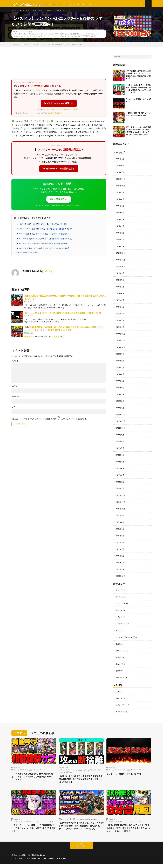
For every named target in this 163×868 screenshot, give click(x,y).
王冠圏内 (86, 41)
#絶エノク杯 (64, 39)
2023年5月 (120, 383)
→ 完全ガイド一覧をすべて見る (26, 258)
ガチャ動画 (126, 768)
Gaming (15, 41)
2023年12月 (120, 336)
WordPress (63, 862)
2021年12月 (120, 496)
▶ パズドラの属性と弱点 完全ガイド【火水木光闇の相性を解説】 (43, 229)
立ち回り (94, 41)
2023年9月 (120, 356)
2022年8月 (120, 443)
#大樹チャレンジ (19, 820)
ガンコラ (134, 768)
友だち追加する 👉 (59, 204)
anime (82, 818)
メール (15, 402)
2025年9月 (120, 197)
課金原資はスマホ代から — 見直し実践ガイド (64, 114)
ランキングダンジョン (68, 13)
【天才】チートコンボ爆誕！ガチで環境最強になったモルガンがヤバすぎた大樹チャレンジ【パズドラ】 (34, 828)
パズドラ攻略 (41, 13)
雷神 (117, 669)
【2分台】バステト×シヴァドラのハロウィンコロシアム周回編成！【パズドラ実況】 (63, 318)
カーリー (29, 41)
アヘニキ (118, 768)
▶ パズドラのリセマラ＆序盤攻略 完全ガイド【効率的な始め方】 (43, 248)
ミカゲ (118, 629)
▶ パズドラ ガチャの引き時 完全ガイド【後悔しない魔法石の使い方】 (45, 234)
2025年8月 (120, 204)
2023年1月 (120, 409)
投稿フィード (121, 696)
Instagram (94, 818)
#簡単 (57, 39)
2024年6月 (120, 297)
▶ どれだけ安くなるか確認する (59, 108)
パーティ (50, 41)
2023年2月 (120, 403)
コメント (15, 366)
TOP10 (22, 768)
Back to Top (82, 850)
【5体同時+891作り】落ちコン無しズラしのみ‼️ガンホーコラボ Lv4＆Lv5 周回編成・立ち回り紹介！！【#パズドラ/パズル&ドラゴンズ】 (81, 827)
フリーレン (44, 768)
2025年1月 (120, 250)
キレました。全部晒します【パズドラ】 (128, 772)
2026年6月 (120, 170)
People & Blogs (66, 768)
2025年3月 (120, 237)
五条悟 (80, 41)
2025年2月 (120, 243)
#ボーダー (41, 39)
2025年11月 (120, 184)
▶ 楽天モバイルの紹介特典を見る (59, 174)
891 (78, 818)
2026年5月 (120, 177)
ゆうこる (28, 768)
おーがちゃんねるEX (80, 768)
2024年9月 (120, 277)
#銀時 (74, 818)
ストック (119, 609)
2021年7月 (120, 529)
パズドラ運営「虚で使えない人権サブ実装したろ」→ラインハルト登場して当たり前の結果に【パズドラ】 (34, 775)
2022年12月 (120, 416)
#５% (96, 39)
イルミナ (22, 41)
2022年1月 (120, 489)
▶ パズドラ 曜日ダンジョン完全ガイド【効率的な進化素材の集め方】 (45, 244)
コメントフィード (123, 703)
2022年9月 (120, 436)
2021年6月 (120, 536)
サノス (36, 41)
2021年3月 (120, 556)
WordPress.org (122, 710)
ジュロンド (120, 603)
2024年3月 (120, 316)
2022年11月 (120, 423)
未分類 (118, 643)
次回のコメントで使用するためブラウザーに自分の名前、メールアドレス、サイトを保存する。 (50, 424)
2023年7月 (120, 370)
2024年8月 (120, 283)
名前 (14, 391)
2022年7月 (120, 449)
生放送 (118, 663)
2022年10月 (120, 429)
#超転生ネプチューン (77, 39)
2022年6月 (120, 456)
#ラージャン (50, 39)
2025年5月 (120, 223)
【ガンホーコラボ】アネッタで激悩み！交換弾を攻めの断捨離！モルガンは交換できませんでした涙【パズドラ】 (81, 778)
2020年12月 (120, 576)
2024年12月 (120, 257)
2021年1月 (120, 569)
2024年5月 (120, 303)
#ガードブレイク (21, 39)
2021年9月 (120, 516)
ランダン (73, 41)
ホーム (14, 13)
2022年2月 (120, 483)
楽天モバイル (121, 649)
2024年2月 (120, 323)
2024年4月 (120, 310)
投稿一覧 (47, 276)
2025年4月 (120, 230)
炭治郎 (118, 656)
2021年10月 (120, 509)
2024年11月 (120, 263)
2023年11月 (120, 343)
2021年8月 (120, 522)
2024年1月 (120, 330)
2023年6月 (120, 376)
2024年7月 (120, 290)
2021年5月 (120, 542)
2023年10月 (120, 350)
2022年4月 (120, 469)
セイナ (118, 616)
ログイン (119, 690)
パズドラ (29, 36)
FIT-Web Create (40, 862)
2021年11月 (120, 502)
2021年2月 (120, 562)
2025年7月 (120, 210)
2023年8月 (120, 363)
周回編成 (69, 770)
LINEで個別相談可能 (55, 118)
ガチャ (53, 13)
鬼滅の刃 (119, 676)
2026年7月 (120, 164)
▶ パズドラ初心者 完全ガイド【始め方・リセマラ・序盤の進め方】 (44, 239)
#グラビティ (32, 39)
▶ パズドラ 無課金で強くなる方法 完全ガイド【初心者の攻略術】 (43, 253)
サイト (14, 412)
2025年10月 (120, 190)
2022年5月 (120, 463)
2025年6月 (120, 217)
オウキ (118, 589)
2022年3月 (120, 476)
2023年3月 (120, 396)
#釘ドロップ (89, 39)
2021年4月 (120, 549)
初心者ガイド (26, 13)
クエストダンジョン (95, 768)
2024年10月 (120, 270)
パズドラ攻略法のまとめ (36, 859)
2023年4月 (120, 390)
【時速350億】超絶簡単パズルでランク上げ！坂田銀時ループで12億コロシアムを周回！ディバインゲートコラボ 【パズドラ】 (128, 830)
